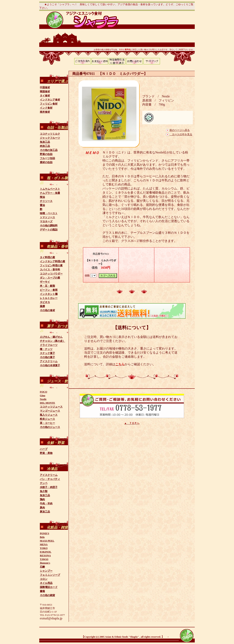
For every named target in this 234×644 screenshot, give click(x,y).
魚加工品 (45, 142)
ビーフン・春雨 (49, 290)
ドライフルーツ (49, 345)
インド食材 (46, 108)
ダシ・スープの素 (50, 278)
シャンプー (46, 571)
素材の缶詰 (46, 162)
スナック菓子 (47, 353)
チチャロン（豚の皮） (52, 341)
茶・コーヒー (47, 423)
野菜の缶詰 (46, 154)
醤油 (42, 205)
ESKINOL (46, 552)
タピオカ (45, 302)
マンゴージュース (50, 411)
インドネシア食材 (50, 100)
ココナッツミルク (50, 134)
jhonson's (45, 563)
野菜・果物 (46, 453)
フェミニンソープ (50, 575)
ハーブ (44, 449)
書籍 (42, 591)
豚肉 (42, 508)
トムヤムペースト (50, 189)
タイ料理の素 (47, 257)
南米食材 (45, 112)
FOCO (44, 392)
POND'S (45, 533)
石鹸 (42, 567)
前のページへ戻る (180, 130)
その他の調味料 (49, 225)
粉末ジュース (47, 419)
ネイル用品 (46, 583)
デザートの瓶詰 (49, 230)
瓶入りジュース (49, 415)
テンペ (44, 483)
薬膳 (42, 306)
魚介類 (44, 491)
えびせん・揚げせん (51, 337)
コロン (44, 579)
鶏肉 (42, 499)
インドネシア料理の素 (52, 261)
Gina (42, 395)
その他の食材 (47, 310)
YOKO (44, 548)
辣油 (42, 197)
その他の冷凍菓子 (50, 365)
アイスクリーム (49, 361)
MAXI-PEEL (47, 541)
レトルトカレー (49, 298)
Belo (42, 537)
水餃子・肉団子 (49, 487)
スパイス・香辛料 (50, 270)
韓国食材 (45, 91)
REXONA (45, 555)
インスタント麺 (49, 294)
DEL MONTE (47, 403)
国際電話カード (49, 587)
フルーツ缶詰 (47, 158)
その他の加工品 (49, 150)
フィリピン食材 (49, 104)
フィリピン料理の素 (51, 265)
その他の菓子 (47, 357)
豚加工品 (45, 512)
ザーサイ (45, 282)
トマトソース (47, 217)
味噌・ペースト (49, 213)
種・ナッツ (46, 349)
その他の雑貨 (47, 595)
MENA (44, 544)
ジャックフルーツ (50, 138)
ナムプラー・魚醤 (50, 193)
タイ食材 (45, 96)
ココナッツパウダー (51, 274)
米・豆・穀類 (47, 286)
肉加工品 (45, 146)
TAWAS (44, 559)
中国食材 (45, 87)
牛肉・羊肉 (46, 503)
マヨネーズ (46, 221)
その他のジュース (50, 427)
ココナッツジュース (51, 407)
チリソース (46, 201)
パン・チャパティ (50, 479)
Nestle (43, 399)
